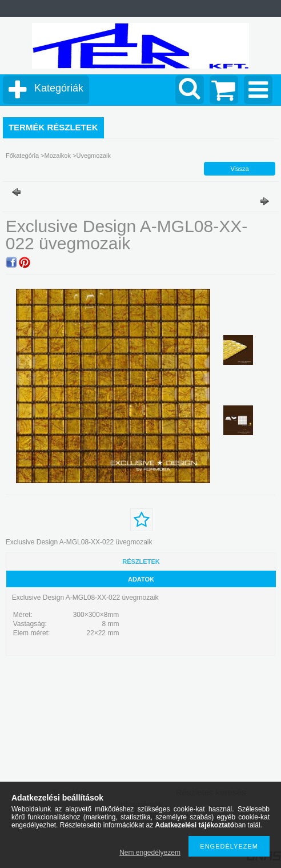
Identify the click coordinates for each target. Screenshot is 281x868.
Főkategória (22, 156)
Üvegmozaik (93, 156)
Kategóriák (59, 88)
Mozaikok (57, 156)
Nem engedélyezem (150, 853)
